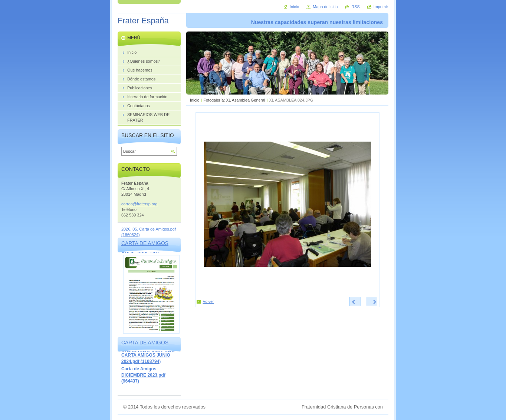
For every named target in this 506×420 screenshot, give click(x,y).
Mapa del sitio (325, 7)
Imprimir (381, 7)
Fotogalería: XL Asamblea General (234, 100)
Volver (208, 301)
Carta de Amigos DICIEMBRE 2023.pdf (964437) (143, 375)
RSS (355, 7)
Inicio (195, 100)
